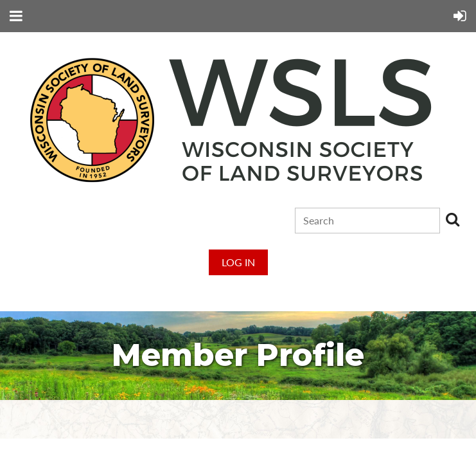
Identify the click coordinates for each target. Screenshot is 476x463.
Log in (238, 262)
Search (452, 219)
